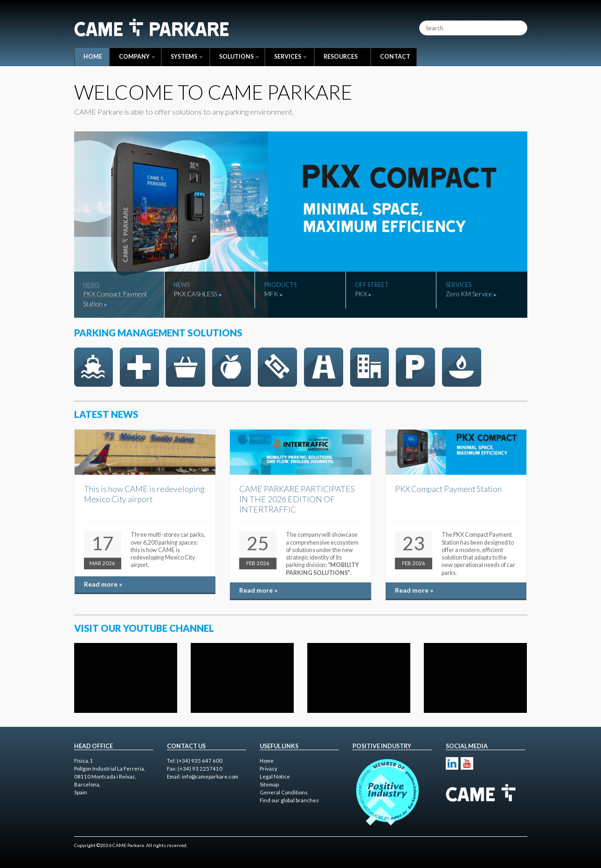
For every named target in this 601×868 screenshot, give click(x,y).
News (91, 285)
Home (93, 57)
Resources (341, 57)
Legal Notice (275, 776)
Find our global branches (289, 800)
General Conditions (284, 792)
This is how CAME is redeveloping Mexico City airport (144, 494)
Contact (395, 57)
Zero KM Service (469, 294)
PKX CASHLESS (195, 294)
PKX (361, 294)
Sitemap (269, 784)
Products (280, 285)
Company (137, 57)
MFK (271, 294)
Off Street (372, 285)
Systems (187, 57)
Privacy (269, 769)
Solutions (239, 57)
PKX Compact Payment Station (115, 299)
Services (290, 57)
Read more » (103, 584)
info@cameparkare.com (210, 776)
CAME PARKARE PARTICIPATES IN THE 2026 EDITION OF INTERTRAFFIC (297, 499)
